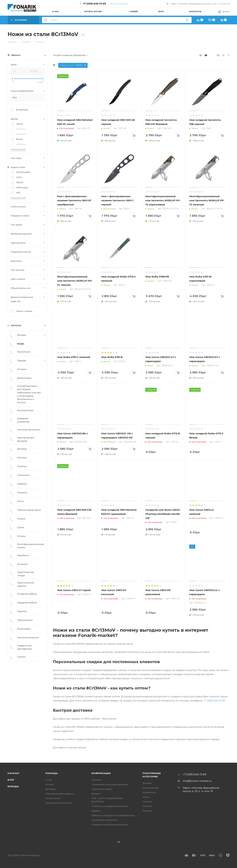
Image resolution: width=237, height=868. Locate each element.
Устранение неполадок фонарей (110, 784)
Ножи (146, 797)
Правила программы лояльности (110, 825)
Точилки (147, 802)
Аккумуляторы (151, 788)
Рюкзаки (147, 811)
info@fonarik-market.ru (197, 781)
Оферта (96, 811)
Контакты (97, 780)
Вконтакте (119, 842)
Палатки (147, 806)
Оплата (50, 784)
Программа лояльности (59, 803)
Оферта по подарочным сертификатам (113, 815)
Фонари (147, 783)
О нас (49, 780)
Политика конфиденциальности (110, 806)
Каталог (14, 773)
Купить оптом (53, 798)
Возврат (96, 794)
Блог (11, 780)
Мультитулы (149, 792)
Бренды (13, 786)
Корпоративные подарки (60, 794)
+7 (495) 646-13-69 (94, 4)
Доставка (51, 789)
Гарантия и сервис (102, 789)
